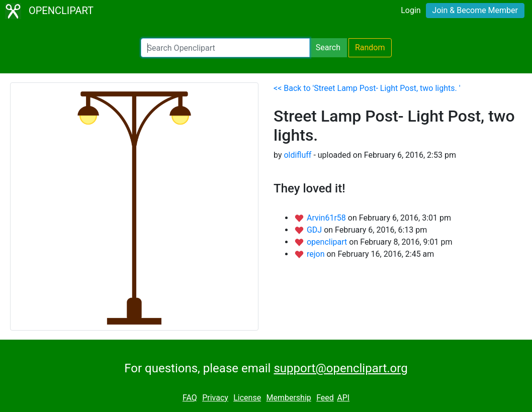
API (343, 398)
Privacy (215, 398)
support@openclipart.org (340, 368)
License (247, 398)
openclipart (328, 242)
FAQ (190, 398)
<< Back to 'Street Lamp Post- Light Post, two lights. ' (367, 88)
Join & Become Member (475, 10)
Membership (288, 398)
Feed (325, 398)
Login (411, 10)
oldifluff (297, 155)
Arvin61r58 (327, 218)
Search (328, 47)
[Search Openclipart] (225, 48)
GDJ (315, 230)
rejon (317, 254)
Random (370, 47)
